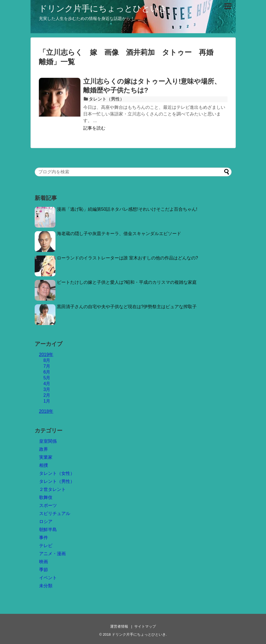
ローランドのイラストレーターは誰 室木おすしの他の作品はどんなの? (127, 258)
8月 (47, 360)
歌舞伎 (46, 497)
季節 (44, 570)
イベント (48, 578)
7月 (47, 366)
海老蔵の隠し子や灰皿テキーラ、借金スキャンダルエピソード (119, 234)
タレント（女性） (57, 473)
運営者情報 (119, 626)
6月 (47, 372)
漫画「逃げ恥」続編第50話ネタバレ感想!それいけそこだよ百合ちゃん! (127, 209)
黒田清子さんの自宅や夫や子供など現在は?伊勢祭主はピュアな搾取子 (127, 307)
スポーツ (48, 505)
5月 (47, 378)
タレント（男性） (107, 99)
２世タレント (52, 489)
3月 (47, 389)
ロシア (46, 521)
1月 (47, 401)
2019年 (46, 355)
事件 (44, 538)
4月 (47, 384)
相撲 (44, 465)
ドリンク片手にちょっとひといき (103, 8)
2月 (47, 395)
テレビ (46, 546)
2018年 (46, 411)
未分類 (46, 586)
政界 (44, 449)
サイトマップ (145, 626)
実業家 (46, 457)
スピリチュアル (55, 513)
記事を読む (94, 128)
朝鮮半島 (48, 530)
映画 (44, 562)
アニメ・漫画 (52, 554)
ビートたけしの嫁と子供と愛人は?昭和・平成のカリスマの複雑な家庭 (127, 282)
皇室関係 (48, 441)
